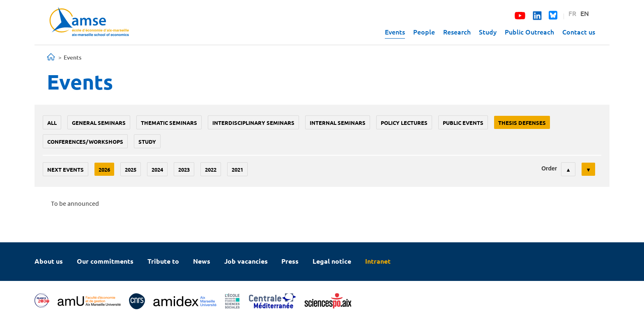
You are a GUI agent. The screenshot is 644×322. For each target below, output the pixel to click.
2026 (104, 169)
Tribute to (163, 261)
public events (463, 123)
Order (549, 168)
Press (290, 261)
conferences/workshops (85, 141)
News (202, 261)
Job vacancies (246, 261)
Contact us (579, 32)
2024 (157, 169)
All (52, 123)
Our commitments (105, 261)
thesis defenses (522, 123)
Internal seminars (338, 123)
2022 (211, 169)
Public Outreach (529, 32)
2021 (237, 169)
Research (457, 32)
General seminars (99, 123)
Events (395, 32)
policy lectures (404, 123)
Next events (66, 169)
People (424, 32)
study (147, 141)
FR (572, 13)
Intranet (378, 261)
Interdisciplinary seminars (253, 123)
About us (49, 261)
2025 (131, 169)
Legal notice (332, 261)
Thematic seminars (169, 123)
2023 (184, 169)
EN (585, 13)
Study (488, 32)
